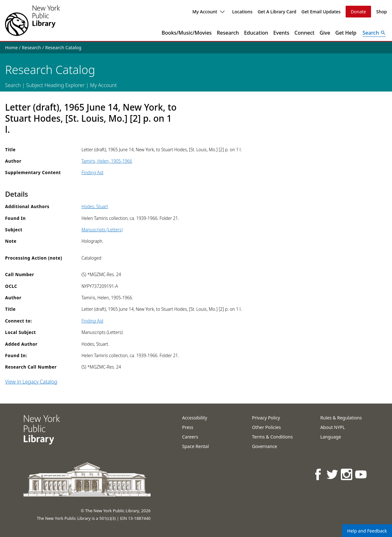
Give (325, 33)
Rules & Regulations (341, 418)
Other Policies (266, 427)
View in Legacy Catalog (31, 382)
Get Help (346, 33)
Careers (190, 437)
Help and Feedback (367, 531)
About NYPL (333, 427)
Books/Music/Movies (187, 33)
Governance (264, 446)
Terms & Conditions (272, 437)
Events (281, 33)
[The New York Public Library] (32, 20)
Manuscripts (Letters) (102, 230)
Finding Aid (92, 172)
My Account (208, 12)
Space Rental (195, 446)
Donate (358, 12)
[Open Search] (374, 33)
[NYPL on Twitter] (333, 474)
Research (228, 33)
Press (188, 427)
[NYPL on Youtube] (361, 474)
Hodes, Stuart (95, 206)
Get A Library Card (277, 12)
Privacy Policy (266, 418)
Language (331, 437)
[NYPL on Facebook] (318, 474)
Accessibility (195, 418)
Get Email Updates (321, 12)
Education (256, 33)
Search (13, 85)
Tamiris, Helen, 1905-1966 (107, 161)
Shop (382, 12)
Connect (304, 33)
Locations (242, 12)
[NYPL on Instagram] (347, 474)
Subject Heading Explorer (55, 85)
